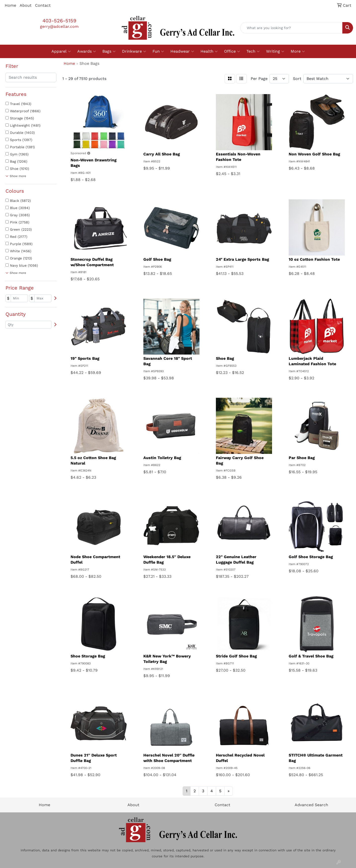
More (298, 51)
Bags (109, 51)
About (26, 5)
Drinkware (134, 51)
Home (10, 5)
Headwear (182, 51)
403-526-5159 (59, 21)
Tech (253, 51)
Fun (158, 51)
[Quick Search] (291, 28)
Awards (87, 51)
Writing (275, 51)
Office (232, 51)
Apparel (61, 51)
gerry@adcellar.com (59, 26)
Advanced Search (311, 805)
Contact (43, 5)
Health (209, 51)
